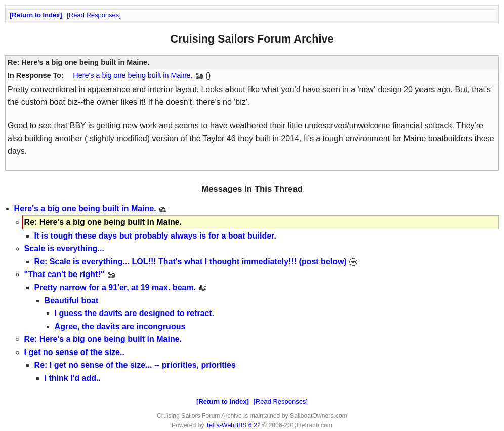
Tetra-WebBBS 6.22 (233, 425)
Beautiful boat (72, 301)
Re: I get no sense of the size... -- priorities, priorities (135, 365)
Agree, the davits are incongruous (120, 326)
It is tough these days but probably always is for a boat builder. (155, 236)
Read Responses (94, 15)
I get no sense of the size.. (74, 352)
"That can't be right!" (70, 274)
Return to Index (36, 15)
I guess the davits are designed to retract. (135, 313)
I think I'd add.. (73, 378)
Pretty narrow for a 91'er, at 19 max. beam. (121, 287)
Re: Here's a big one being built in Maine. (103, 339)
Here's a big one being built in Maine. (138, 75)
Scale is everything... (64, 248)
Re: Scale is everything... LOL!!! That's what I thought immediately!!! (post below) (196, 262)
